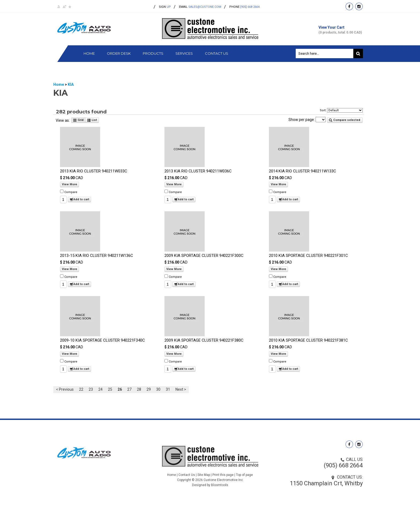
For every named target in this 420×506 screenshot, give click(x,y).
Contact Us (217, 54)
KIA (71, 84)
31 (168, 390)
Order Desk (119, 54)
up (165, 7)
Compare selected (344, 120)
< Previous (65, 390)
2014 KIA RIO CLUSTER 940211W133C (303, 171)
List (92, 120)
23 (91, 390)
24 (100, 390)
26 (120, 390)
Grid (78, 120)
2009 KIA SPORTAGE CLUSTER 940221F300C (204, 256)
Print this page (223, 481)
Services (184, 54)
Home (89, 54)
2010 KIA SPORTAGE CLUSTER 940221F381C (308, 341)
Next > (181, 390)
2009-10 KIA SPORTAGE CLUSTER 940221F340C (102, 341)
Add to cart (79, 200)
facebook (349, 6)
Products (153, 54)
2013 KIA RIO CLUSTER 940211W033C (94, 171)
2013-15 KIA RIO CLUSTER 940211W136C (97, 256)
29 (149, 390)
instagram (359, 6)
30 (158, 390)
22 (81, 390)
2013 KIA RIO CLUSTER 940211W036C (198, 171)
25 (110, 390)
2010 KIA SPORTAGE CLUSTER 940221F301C (308, 256)
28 (139, 390)
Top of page (244, 481)
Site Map (204, 481)
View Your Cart (341, 30)
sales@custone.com (205, 7)
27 (129, 390)
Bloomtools (220, 492)
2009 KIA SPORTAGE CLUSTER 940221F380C (204, 341)
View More (70, 185)
